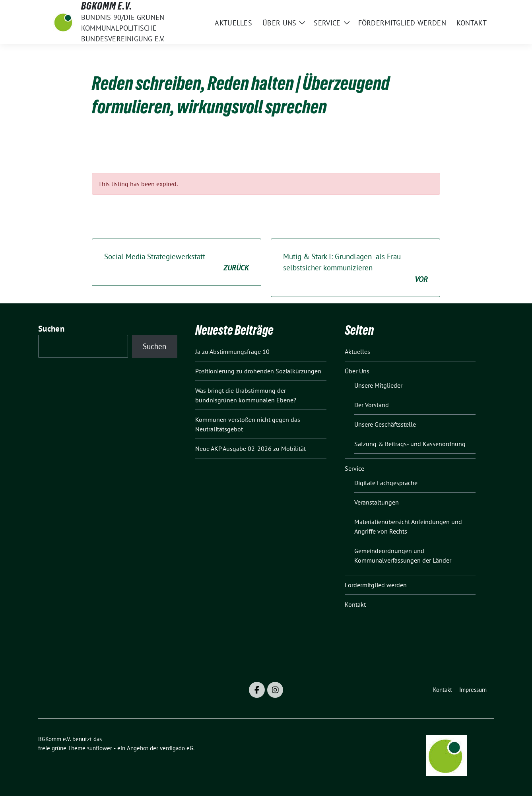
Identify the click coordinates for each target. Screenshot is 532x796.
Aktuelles (357, 351)
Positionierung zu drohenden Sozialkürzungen (258, 371)
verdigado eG (177, 748)
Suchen (51, 329)
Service (354, 468)
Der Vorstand (372, 405)
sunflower (100, 748)
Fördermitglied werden (376, 585)
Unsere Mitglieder (378, 385)
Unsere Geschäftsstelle (385, 424)
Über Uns (357, 371)
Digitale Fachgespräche (386, 483)
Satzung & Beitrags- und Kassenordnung (410, 444)
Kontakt (355, 604)
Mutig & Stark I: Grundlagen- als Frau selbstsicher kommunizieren (355, 268)
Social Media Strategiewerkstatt (177, 263)
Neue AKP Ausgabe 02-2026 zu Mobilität (250, 448)
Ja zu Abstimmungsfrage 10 (232, 351)
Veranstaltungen (377, 502)
